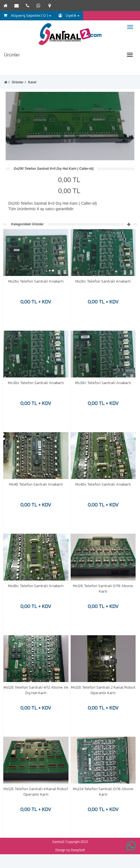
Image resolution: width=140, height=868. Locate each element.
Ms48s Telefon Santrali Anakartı (103, 484)
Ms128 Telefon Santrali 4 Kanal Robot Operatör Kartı (36, 792)
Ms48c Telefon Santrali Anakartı (36, 586)
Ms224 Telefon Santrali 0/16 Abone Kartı (103, 792)
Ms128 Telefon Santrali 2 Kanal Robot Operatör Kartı (103, 690)
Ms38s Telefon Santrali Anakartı (36, 383)
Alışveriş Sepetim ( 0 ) (27, 16)
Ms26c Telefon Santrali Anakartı (103, 281)
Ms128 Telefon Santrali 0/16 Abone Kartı (103, 589)
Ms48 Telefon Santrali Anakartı (36, 484)
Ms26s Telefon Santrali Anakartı (36, 281)
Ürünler (12, 55)
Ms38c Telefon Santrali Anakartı (103, 383)
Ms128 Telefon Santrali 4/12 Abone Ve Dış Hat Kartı (36, 690)
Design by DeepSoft (70, 850)
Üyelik (69, 16)
